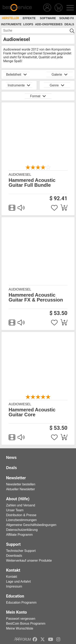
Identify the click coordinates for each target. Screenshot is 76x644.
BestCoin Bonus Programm (26, 624)
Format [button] (38, 96)
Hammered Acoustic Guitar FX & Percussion (36, 297)
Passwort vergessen (21, 619)
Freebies (56, 24)
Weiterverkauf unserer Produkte (29, 561)
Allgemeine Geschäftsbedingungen (31, 525)
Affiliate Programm (19, 535)
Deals (69, 24)
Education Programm (21, 603)
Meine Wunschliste (20, 628)
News (11, 457)
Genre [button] (57, 85)
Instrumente (11, 24)
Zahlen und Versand (21, 505)
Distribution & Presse (21, 515)
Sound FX (67, 18)
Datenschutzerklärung (22, 530)
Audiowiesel (20, 175)
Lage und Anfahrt (18, 582)
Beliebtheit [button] (16, 74)
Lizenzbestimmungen (21, 520)
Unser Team (15, 510)
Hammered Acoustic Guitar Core (32, 412)
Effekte (29, 18)
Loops (28, 24)
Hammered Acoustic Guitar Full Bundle (32, 183)
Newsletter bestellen (21, 484)
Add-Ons (42, 24)
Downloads (14, 556)
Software (48, 18)
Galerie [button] (59, 74)
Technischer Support (21, 551)
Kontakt (12, 577)
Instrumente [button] (19, 85)
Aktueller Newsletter (20, 489)
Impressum (14, 586)
